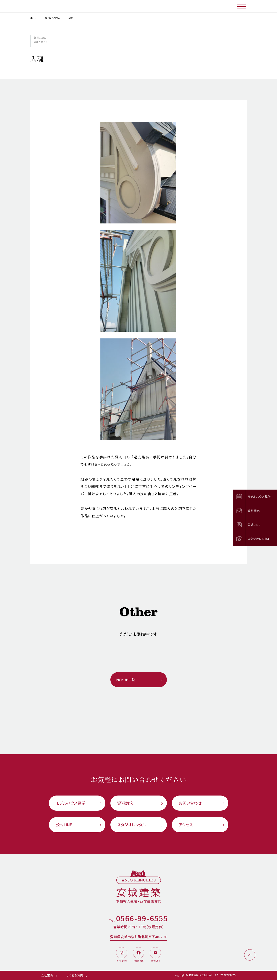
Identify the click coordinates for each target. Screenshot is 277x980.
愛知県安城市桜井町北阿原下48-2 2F (139, 937)
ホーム (34, 18)
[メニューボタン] (242, 6)
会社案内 (47, 975)
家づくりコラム (53, 18)
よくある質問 (75, 975)
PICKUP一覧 (125, 680)
